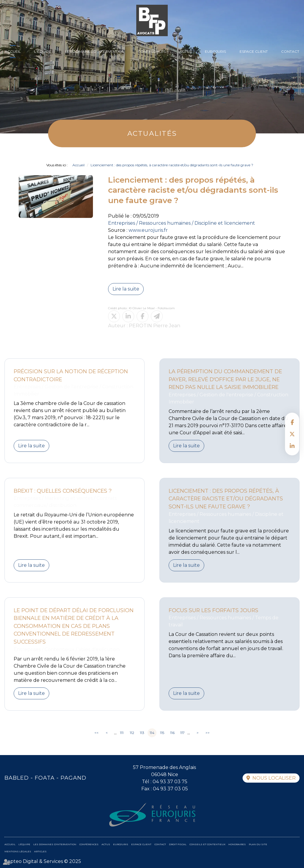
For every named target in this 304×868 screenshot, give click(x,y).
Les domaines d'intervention (95, 51)
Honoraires (237, 844)
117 (182, 733)
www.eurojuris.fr (148, 230)
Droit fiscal (178, 844)
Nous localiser (274, 778)
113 (142, 733)
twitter (292, 434)
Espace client (254, 51)
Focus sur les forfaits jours (213, 610)
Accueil (13, 51)
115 (162, 733)
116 (172, 733)
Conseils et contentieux (207, 844)
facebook (292, 422)
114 (152, 733)
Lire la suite (126, 289)
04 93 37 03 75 (170, 782)
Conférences (152, 51)
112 (132, 733)
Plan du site (258, 844)
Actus (185, 51)
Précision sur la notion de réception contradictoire (71, 375)
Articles (40, 851)
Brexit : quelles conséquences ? (63, 491)
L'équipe (43, 51)
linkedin (292, 446)
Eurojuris (215, 51)
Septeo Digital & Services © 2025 (43, 861)
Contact (290, 51)
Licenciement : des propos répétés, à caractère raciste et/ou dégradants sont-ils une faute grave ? (172, 165)
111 (122, 733)
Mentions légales (18, 851)
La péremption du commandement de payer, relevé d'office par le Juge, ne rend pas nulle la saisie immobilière (225, 379)
